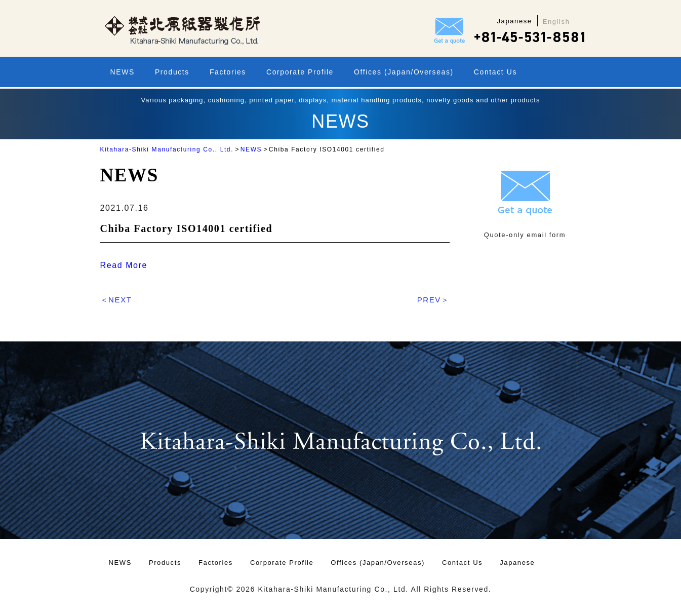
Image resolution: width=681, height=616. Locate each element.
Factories (228, 72)
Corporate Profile (300, 72)
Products (172, 72)
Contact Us (495, 72)
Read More (124, 265)
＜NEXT (116, 300)
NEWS (123, 72)
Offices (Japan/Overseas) (404, 72)
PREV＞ (433, 300)
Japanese (517, 563)
